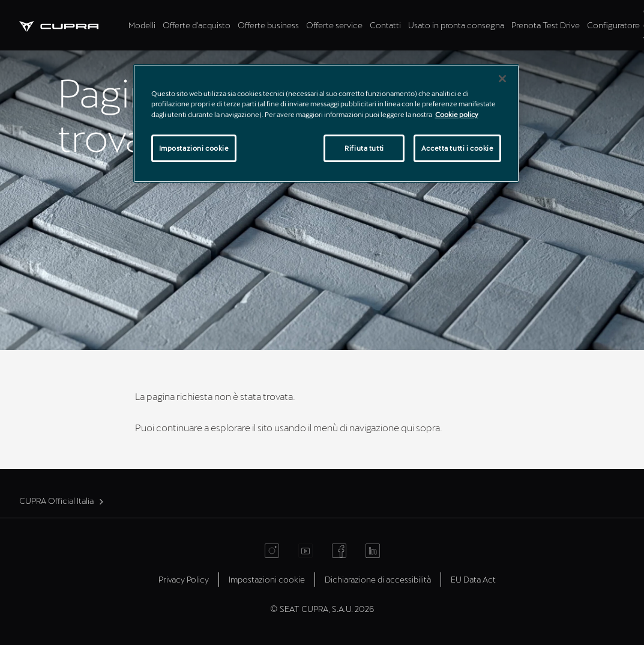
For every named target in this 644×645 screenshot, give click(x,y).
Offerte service (334, 25)
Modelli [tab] (142, 25)
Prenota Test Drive (546, 25)
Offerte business (268, 25)
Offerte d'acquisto (197, 25)
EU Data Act (473, 579)
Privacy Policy (184, 579)
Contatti (385, 25)
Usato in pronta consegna (456, 25)
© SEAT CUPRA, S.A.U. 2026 (322, 609)
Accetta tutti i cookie (458, 148)
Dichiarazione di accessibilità (378, 579)
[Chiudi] (502, 79)
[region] (327, 123)
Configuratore (613, 25)
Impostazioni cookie (267, 579)
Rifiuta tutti (364, 148)
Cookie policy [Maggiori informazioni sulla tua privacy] (457, 114)
